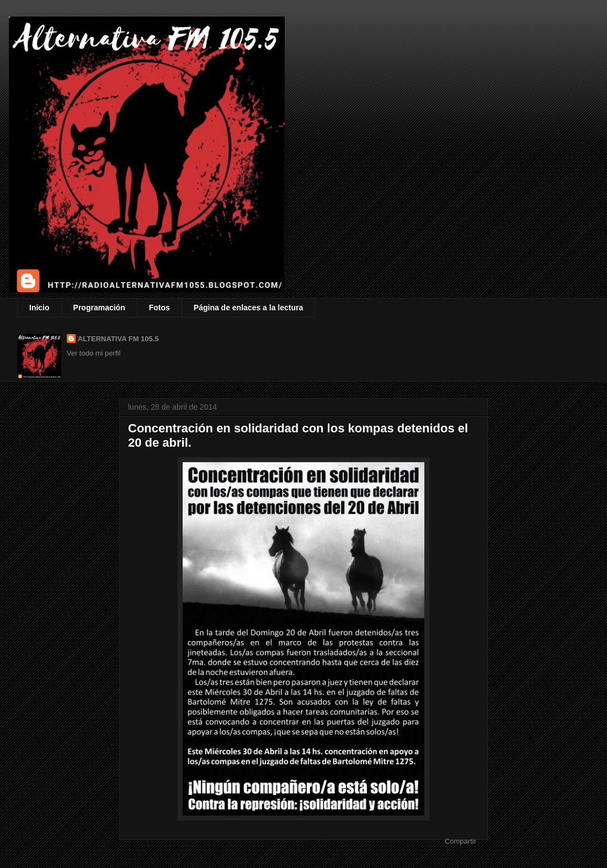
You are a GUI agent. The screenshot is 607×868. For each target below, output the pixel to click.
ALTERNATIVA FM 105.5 (118, 339)
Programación (99, 308)
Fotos (159, 308)
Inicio (39, 308)
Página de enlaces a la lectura (248, 308)
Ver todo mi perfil (94, 353)
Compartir (460, 841)
